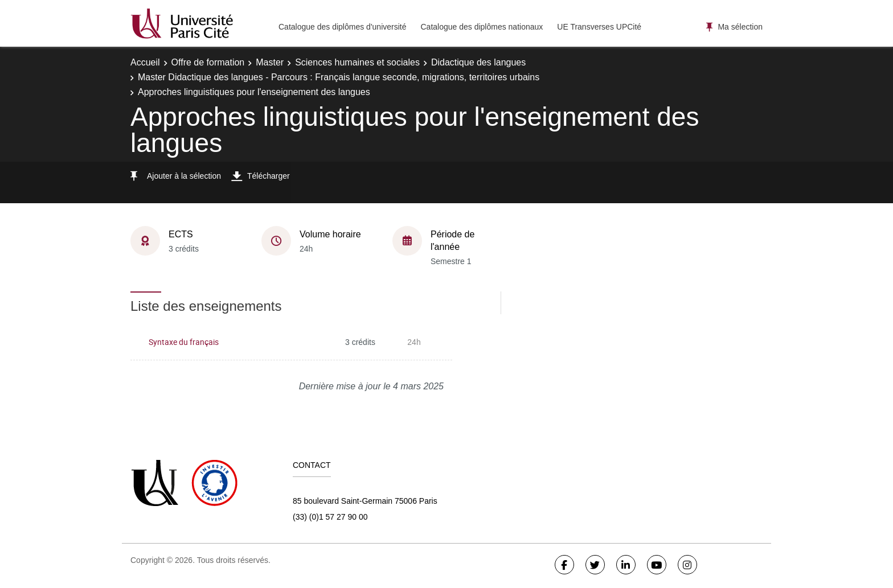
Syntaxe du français (184, 342)
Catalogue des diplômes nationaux (482, 27)
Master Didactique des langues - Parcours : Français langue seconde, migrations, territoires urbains (339, 77)
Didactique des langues (478, 62)
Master (270, 62)
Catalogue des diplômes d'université (342, 27)
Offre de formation (208, 62)
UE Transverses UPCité (599, 27)
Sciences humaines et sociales (357, 62)
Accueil (145, 62)
